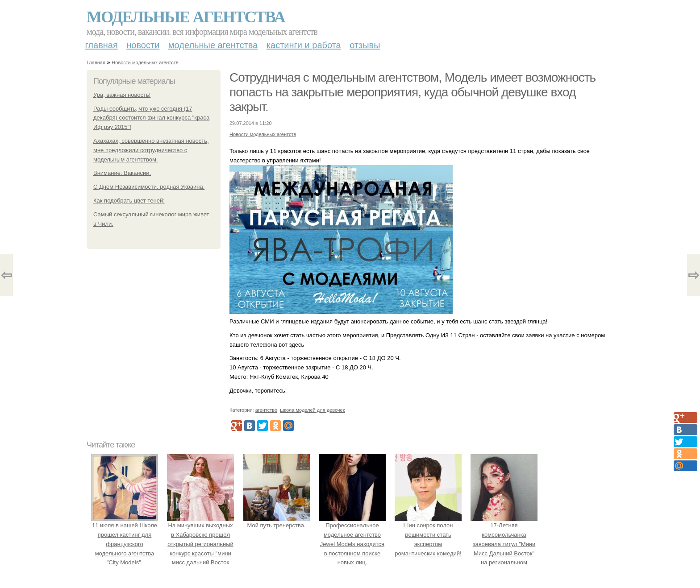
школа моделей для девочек (312, 410)
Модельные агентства (186, 17)
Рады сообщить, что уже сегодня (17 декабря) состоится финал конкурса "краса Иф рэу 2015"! (151, 118)
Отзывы (365, 45)
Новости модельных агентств (145, 62)
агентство (266, 410)
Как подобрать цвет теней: (129, 201)
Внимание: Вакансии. (122, 173)
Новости (143, 45)
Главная (102, 45)
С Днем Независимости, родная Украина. (149, 187)
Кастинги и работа (304, 45)
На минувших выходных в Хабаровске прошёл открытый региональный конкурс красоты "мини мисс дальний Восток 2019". (200, 544)
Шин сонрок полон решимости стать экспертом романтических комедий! (428, 534)
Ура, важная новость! (122, 95)
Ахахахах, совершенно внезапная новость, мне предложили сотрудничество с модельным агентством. (151, 150)
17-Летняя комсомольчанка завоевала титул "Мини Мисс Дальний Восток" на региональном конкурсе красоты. (504, 544)
